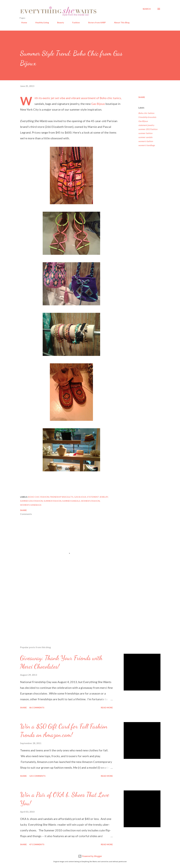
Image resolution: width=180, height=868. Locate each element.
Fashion (74, 22)
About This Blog (120, 22)
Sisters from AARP (95, 22)
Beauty (59, 22)
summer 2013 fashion (148, 129)
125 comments (37, 776)
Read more (107, 708)
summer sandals (145, 137)
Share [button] (142, 97)
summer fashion (145, 133)
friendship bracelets (147, 117)
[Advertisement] (69, 610)
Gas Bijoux (98, 104)
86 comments (37, 708)
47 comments (37, 844)
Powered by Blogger (90, 856)
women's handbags (147, 145)
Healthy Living (40, 22)
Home (22, 22)
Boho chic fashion (146, 113)
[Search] (147, 9)
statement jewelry (146, 125)
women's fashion (146, 141)
